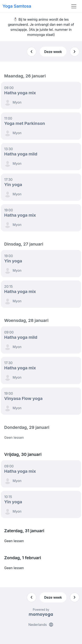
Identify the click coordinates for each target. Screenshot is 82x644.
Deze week (53, 52)
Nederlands (41, 625)
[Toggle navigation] (74, 6)
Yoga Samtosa (17, 6)
